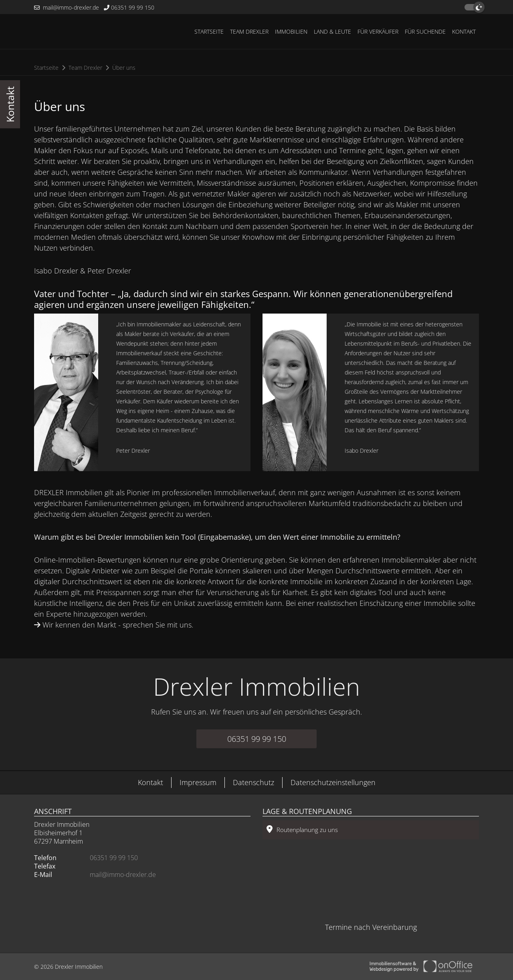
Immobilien (291, 31)
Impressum (198, 782)
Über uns (124, 68)
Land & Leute (332, 31)
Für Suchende (425, 31)
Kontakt (464, 31)
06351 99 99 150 (129, 7)
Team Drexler (249, 31)
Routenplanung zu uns (302, 829)
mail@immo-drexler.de (67, 7)
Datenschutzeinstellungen (333, 782)
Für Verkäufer (378, 31)
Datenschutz (253, 782)
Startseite (209, 31)
